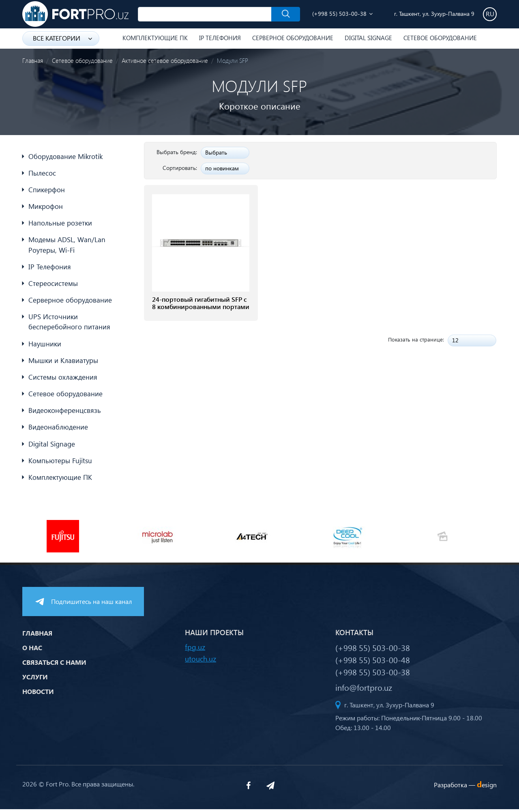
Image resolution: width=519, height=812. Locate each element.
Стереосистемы (53, 285)
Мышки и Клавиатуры (63, 362)
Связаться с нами (54, 665)
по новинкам (222, 168)
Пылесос (42, 173)
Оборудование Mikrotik (65, 156)
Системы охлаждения (63, 379)
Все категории (62, 38)
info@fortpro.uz (364, 690)
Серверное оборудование (293, 38)
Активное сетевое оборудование (165, 60)
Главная (33, 60)
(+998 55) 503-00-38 (339, 14)
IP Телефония (220, 38)
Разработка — (465, 787)
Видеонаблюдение (58, 429)
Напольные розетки (60, 224)
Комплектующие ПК (155, 38)
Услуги (35, 680)
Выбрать (216, 152)
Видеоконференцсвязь (65, 413)
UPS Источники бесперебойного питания (69, 323)
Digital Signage (368, 38)
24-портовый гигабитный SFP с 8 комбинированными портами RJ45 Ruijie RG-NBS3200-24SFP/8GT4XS (201, 311)
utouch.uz (201, 661)
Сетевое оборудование (440, 38)
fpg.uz (195, 650)
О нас (32, 650)
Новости (38, 694)
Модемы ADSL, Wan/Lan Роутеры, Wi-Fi (67, 246)
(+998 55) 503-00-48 (373, 662)
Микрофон (46, 207)
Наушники (45, 345)
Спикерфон (47, 190)
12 (455, 340)
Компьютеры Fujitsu (60, 463)
